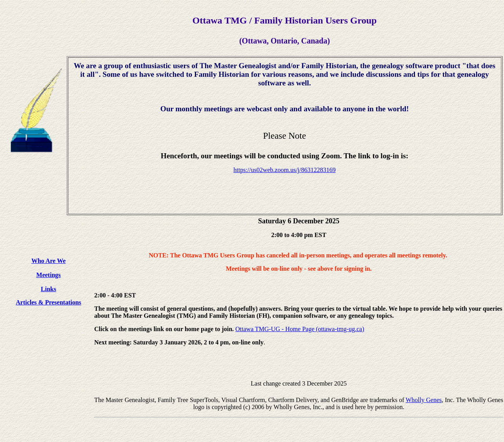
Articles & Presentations (48, 302)
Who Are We (48, 261)
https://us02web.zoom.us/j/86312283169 (284, 170)
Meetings (49, 275)
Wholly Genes (424, 400)
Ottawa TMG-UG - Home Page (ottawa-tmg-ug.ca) (300, 329)
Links (48, 289)
